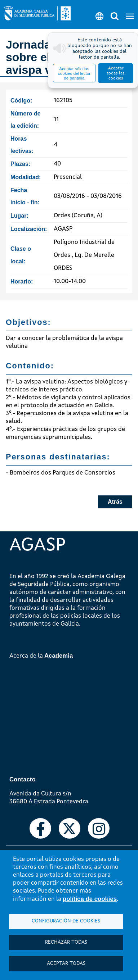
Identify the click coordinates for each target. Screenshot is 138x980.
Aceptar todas (66, 964)
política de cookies (90, 899)
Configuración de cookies (66, 921)
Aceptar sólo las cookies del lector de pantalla (74, 73)
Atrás (115, 502)
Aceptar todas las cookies (116, 73)
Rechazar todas (66, 942)
